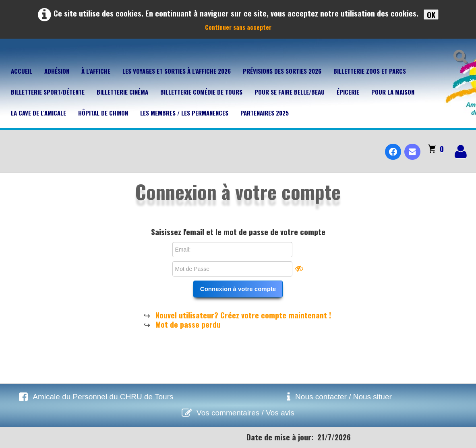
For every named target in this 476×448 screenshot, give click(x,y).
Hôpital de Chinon (103, 113)
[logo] (9, 145)
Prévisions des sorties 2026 (282, 71)
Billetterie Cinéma (122, 92)
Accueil (22, 71)
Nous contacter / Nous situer (344, 397)
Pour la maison (393, 92)
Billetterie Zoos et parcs (370, 71)
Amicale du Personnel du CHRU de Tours (103, 397)
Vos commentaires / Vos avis (245, 413)
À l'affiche (96, 71)
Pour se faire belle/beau (290, 92)
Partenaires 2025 (265, 113)
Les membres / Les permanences (184, 113)
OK (431, 14)
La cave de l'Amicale (38, 113)
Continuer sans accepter (238, 27)
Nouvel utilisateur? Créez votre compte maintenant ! (243, 315)
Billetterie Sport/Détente (48, 92)
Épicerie (348, 92)
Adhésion (57, 71)
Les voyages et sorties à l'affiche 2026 (177, 71)
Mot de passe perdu (188, 324)
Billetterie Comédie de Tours (201, 92)
